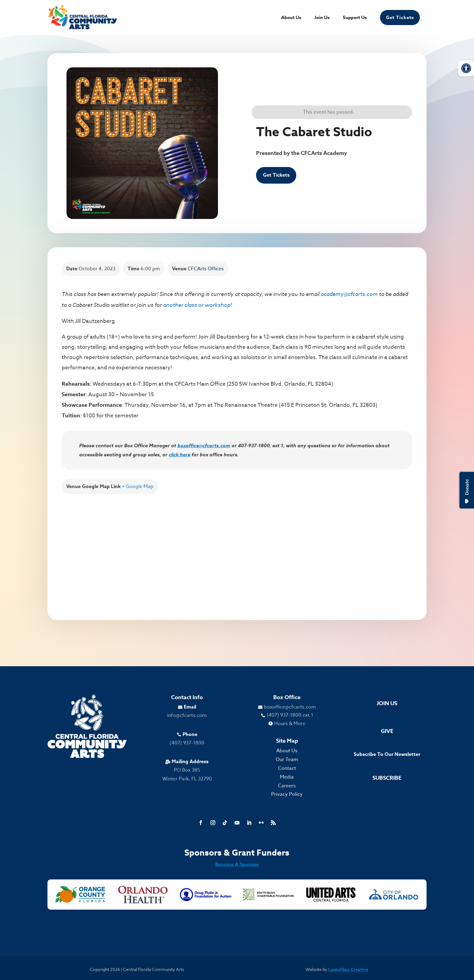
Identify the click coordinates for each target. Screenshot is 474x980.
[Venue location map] (237, 550)
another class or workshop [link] (197, 305)
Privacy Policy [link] (287, 794)
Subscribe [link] (387, 778)
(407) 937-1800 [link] (187, 743)
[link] (466, 68)
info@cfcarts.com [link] (187, 715)
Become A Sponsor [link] (237, 865)
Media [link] (287, 777)
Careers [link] (287, 786)
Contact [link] (287, 768)
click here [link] (180, 455)
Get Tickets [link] (400, 17)
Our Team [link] (287, 760)
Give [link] (387, 731)
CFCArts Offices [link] (206, 269)
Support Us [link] (355, 18)
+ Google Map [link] (138, 487)
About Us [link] (291, 18)
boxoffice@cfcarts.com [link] (204, 445)
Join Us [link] (322, 18)
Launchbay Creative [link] (348, 970)
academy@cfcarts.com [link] (349, 294)
